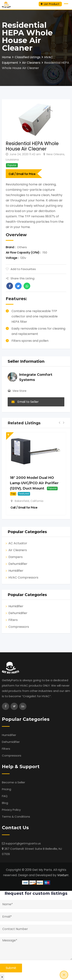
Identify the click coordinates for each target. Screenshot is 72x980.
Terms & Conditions (16, 817)
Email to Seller (25, 402)
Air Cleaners (18, 550)
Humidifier (16, 571)
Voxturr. (63, 875)
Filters (13, 620)
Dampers (16, 557)
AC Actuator (18, 543)
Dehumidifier (18, 564)
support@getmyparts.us (23, 843)
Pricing (7, 789)
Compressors (19, 627)
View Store (19, 391)
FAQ (5, 796)
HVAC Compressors (23, 577)
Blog (5, 803)
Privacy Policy (11, 810)
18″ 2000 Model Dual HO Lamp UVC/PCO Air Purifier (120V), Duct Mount (34, 483)
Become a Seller (13, 782)
